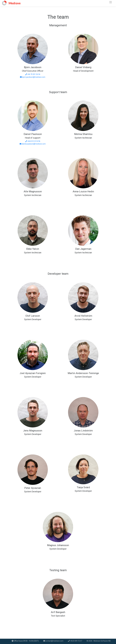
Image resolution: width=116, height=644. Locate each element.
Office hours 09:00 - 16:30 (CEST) (25, 641)
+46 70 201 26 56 (34, 74)
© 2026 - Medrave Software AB (99, 641)
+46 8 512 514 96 (34, 141)
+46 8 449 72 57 (75, 641)
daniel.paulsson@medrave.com (34, 144)
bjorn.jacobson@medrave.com (34, 77)
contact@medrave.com (53, 641)
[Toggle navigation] (111, 2)
